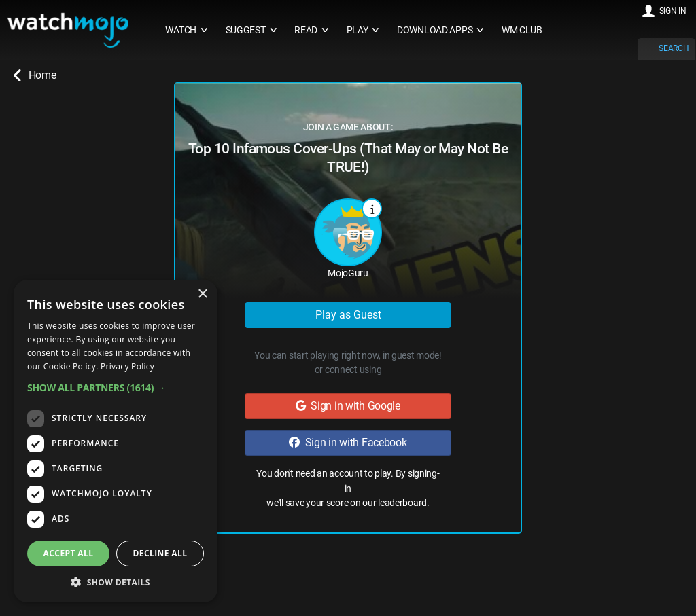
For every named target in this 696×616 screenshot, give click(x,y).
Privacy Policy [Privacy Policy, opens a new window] (127, 366)
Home (35, 75)
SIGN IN (673, 11)
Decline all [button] (160, 553)
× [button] (202, 294)
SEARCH (674, 48)
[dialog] (116, 441)
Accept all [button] (69, 553)
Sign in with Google (348, 406)
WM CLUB (522, 30)
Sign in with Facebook (348, 442)
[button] (116, 387)
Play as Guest (348, 315)
